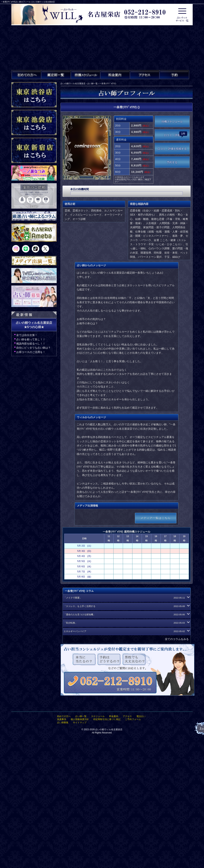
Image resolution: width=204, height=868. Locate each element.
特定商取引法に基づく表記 (107, 719)
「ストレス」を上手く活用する (126, 606)
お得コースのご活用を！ (31, 352)
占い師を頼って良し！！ (31, 339)
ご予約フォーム (133, 719)
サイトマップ (80, 723)
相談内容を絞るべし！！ (31, 344)
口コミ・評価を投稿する (172, 149)
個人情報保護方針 (80, 719)
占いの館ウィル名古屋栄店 (109, 729)
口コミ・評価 (176, 134)
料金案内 (114, 716)
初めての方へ (64, 716)
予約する (172, 162)
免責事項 (62, 719)
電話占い (141, 716)
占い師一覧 (81, 716)
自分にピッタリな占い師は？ (33, 348)
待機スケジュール (172, 122)
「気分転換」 (126, 623)
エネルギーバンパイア (126, 631)
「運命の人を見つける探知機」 (126, 615)
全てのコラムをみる (177, 639)
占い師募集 (63, 723)
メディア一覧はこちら (156, 518)
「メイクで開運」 (126, 598)
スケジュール (98, 716)
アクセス (127, 716)
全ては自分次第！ (27, 335)
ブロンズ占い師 (133, 179)
